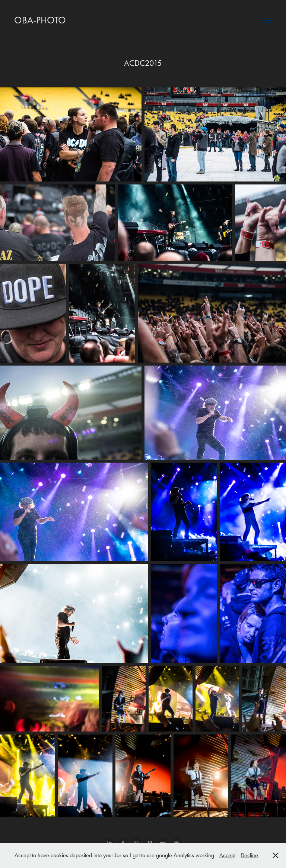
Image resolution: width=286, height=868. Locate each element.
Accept (227, 855)
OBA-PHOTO (40, 20)
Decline (249, 855)
